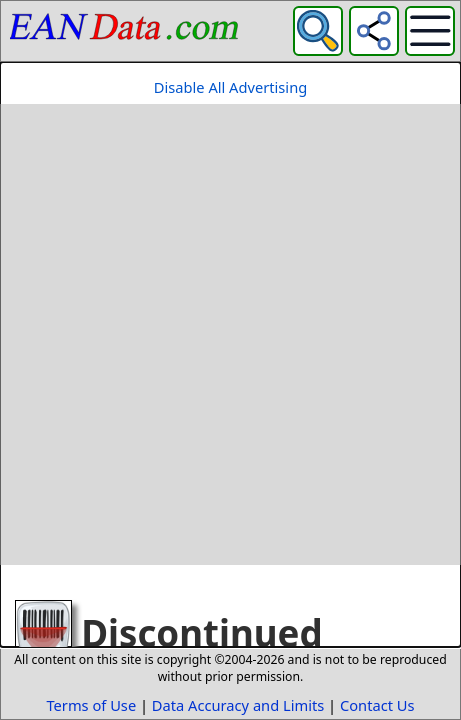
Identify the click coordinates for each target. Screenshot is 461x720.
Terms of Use (91, 705)
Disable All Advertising (230, 87)
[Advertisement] (230, 334)
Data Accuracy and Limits (238, 705)
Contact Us (377, 705)
